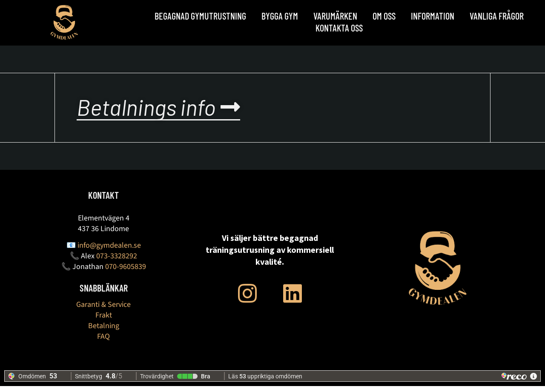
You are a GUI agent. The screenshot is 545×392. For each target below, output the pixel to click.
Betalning (104, 332)
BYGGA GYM (280, 16)
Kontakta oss (339, 28)
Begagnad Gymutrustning (200, 16)
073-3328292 (117, 262)
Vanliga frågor (497, 16)
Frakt (104, 321)
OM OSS (384, 16)
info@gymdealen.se (109, 251)
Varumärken (335, 16)
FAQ (103, 342)
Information (433, 16)
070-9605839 (126, 273)
